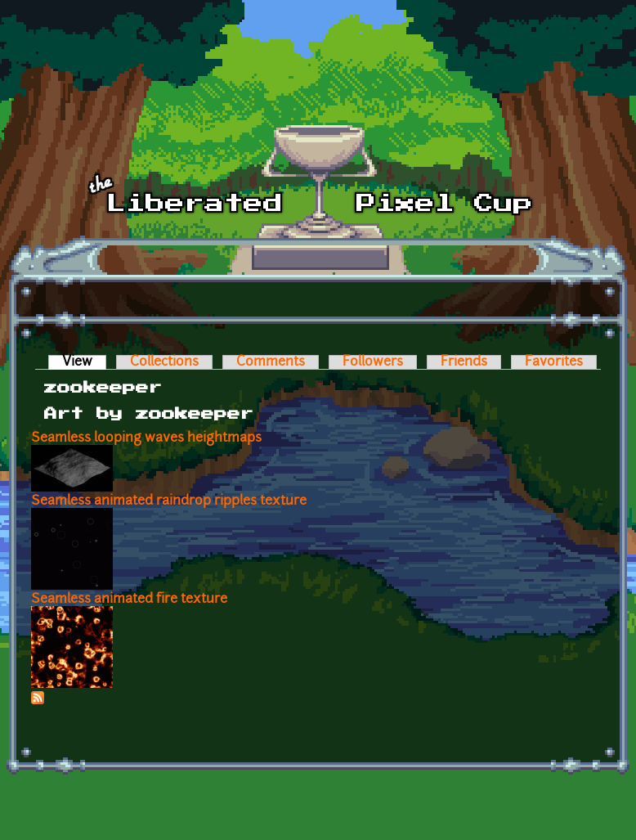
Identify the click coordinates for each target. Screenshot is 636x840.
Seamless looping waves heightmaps (146, 438)
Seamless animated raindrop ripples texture (169, 501)
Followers (373, 362)
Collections (164, 362)
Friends (464, 362)
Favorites (554, 362)
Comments (271, 362)
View (84, 362)
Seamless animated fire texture (129, 600)
